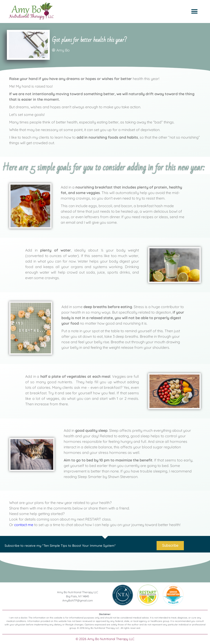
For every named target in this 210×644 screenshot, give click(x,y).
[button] (194, 12)
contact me (24, 525)
